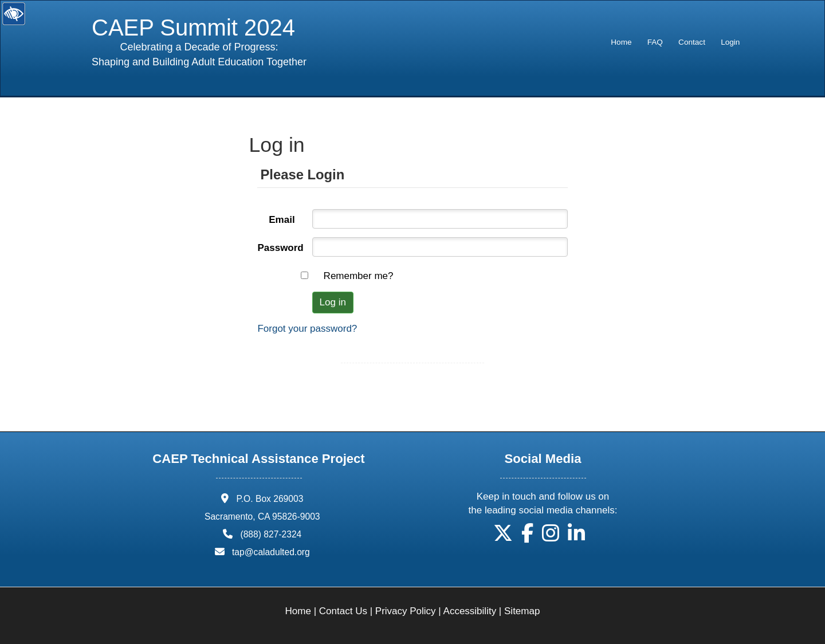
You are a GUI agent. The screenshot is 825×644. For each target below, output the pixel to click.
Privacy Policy (406, 611)
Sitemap (522, 611)
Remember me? (359, 276)
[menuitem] (621, 42)
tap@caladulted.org (271, 552)
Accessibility (470, 611)
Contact (692, 42)
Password (280, 248)
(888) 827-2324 (271, 534)
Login (730, 42)
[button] (503, 537)
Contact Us (343, 611)
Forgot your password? (307, 329)
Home (621, 42)
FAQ (655, 42)
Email (282, 220)
